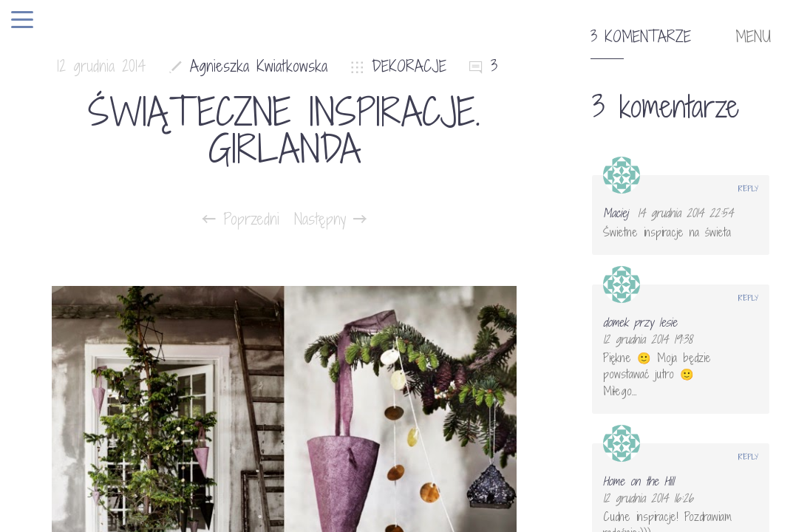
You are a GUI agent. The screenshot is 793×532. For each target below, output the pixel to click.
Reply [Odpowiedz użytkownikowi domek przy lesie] (748, 298)
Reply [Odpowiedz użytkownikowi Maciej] (748, 188)
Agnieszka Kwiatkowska (259, 66)
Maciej (616, 213)
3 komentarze (641, 37)
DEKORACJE (409, 66)
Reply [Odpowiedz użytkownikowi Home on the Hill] (748, 457)
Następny (330, 219)
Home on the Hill (639, 481)
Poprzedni (241, 219)
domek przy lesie (640, 322)
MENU (753, 37)
